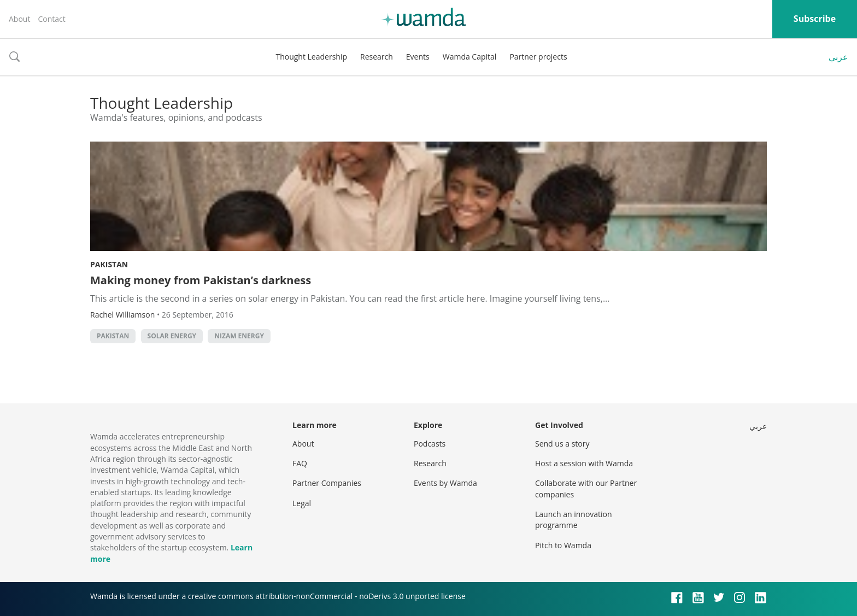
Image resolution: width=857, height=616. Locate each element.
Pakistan (109, 264)
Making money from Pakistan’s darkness (201, 280)
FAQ (300, 463)
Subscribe (815, 19)
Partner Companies (327, 483)
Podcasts (430, 444)
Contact (51, 19)
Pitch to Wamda (563, 545)
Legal (302, 503)
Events (418, 57)
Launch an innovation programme (574, 520)
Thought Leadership (311, 57)
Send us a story (562, 444)
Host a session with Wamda (584, 463)
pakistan (113, 336)
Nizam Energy (239, 336)
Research (377, 57)
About (19, 19)
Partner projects (538, 57)
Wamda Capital (470, 57)
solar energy (172, 336)
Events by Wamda (445, 483)
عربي (838, 57)
